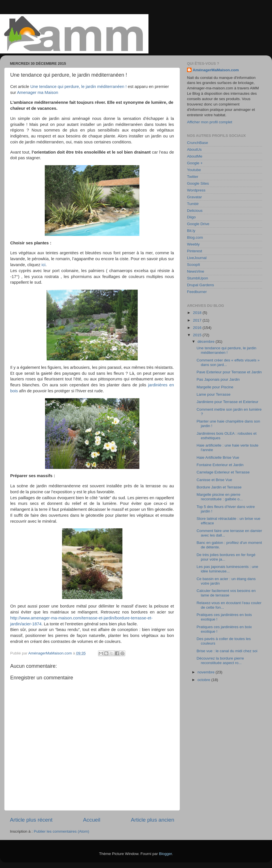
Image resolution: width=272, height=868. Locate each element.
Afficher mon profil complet (210, 122)
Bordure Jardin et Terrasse (219, 487)
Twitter (193, 177)
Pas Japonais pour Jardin (218, 379)
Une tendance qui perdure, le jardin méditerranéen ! (78, 87)
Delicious (195, 211)
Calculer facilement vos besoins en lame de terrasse (226, 593)
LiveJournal (197, 258)
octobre (204, 680)
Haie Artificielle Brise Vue (218, 457)
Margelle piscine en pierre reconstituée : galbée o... (220, 497)
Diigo (191, 217)
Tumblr (193, 204)
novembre (207, 672)
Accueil (92, 820)
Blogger (165, 854)
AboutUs (194, 149)
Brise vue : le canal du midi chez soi (227, 651)
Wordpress (196, 190)
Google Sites (198, 183)
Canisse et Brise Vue (214, 480)
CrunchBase (197, 143)
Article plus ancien (153, 820)
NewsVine (196, 271)
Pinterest (195, 251)
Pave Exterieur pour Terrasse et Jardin (229, 372)
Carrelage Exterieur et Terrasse (223, 472)
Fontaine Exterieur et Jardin (220, 465)
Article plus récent (31, 820)
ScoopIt (194, 265)
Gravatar (195, 197)
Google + (195, 163)
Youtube (194, 170)
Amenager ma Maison (38, 92)
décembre (207, 342)
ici (44, 265)
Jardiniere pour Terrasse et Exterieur (228, 402)
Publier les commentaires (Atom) (61, 831)
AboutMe (195, 156)
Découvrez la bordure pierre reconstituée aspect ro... (220, 661)
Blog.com (195, 237)
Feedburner (197, 292)
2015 (198, 335)
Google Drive (198, 224)
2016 (198, 328)
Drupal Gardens (200, 285)
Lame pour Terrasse (214, 394)
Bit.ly (191, 231)
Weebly (193, 244)
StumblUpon (197, 278)
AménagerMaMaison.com (216, 70)
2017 (198, 320)
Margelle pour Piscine (215, 387)
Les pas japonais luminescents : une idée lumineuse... (228, 569)
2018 (198, 313)
